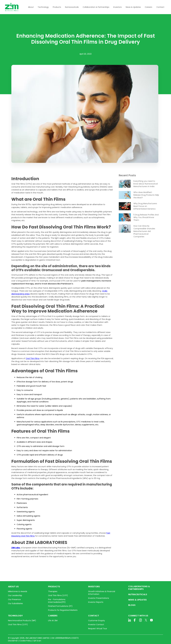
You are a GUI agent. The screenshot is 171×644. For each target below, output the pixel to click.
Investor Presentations (99, 598)
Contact (160, 7)
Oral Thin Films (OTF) (58, 595)
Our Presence (14, 599)
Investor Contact (96, 625)
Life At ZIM (53, 621)
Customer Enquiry (97, 621)
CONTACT (94, 616)
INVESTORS (94, 587)
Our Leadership (15, 595)
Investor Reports (96, 602)
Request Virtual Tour (98, 629)
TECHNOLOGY (15, 616)
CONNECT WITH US (138, 616)
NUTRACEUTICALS (138, 594)
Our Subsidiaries (15, 603)
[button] (31, 7)
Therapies (53, 591)
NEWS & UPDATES (137, 600)
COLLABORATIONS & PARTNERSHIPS (139, 588)
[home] (12, 7)
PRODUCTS (54, 587)
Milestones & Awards (18, 591)
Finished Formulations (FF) (60, 606)
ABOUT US (13, 587)
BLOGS (132, 605)
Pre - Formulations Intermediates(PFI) (57, 601)
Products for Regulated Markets (63, 610)
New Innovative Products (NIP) (22, 621)
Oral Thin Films (33, 358)
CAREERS (53, 616)
